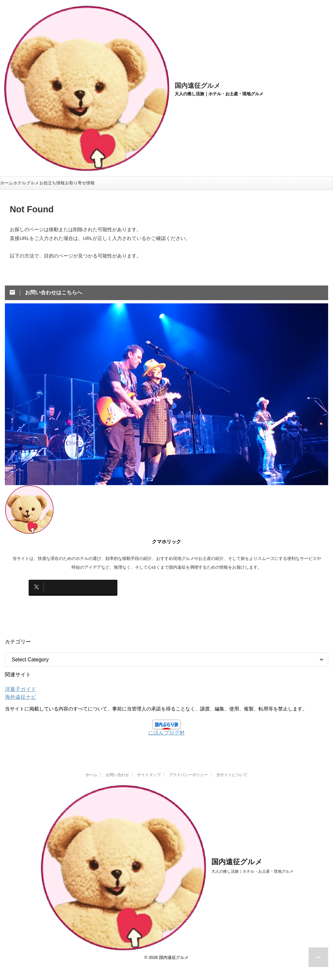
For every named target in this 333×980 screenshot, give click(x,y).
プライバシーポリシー (188, 770)
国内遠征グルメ (197, 86)
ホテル (20, 183)
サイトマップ (149, 770)
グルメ (33, 183)
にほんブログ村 (166, 728)
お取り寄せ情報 (80, 183)
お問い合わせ (117, 770)
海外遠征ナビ (19, 692)
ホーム (7, 183)
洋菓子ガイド (19, 684)
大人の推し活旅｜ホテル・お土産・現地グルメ (252, 867)
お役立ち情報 (52, 183)
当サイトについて (232, 770)
